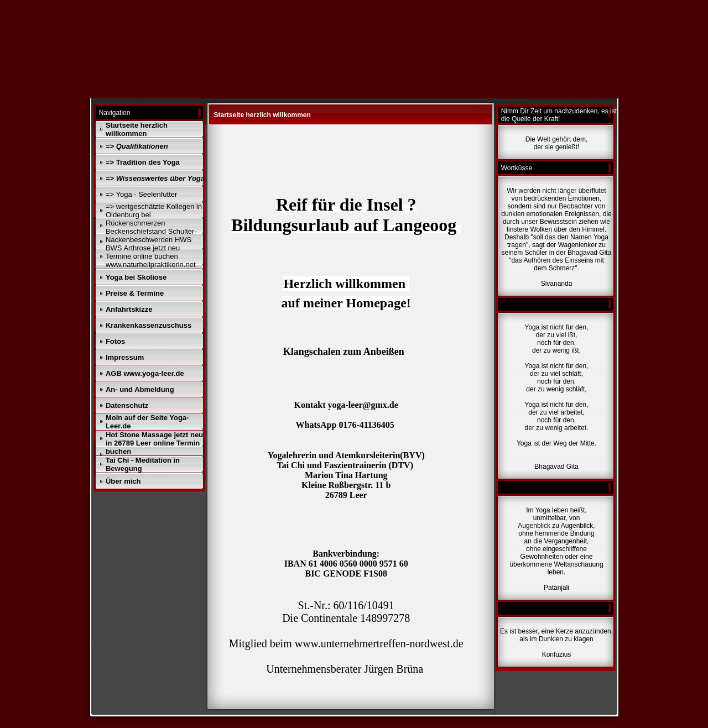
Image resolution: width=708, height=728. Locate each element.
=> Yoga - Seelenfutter (141, 194)
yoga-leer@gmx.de (363, 405)
